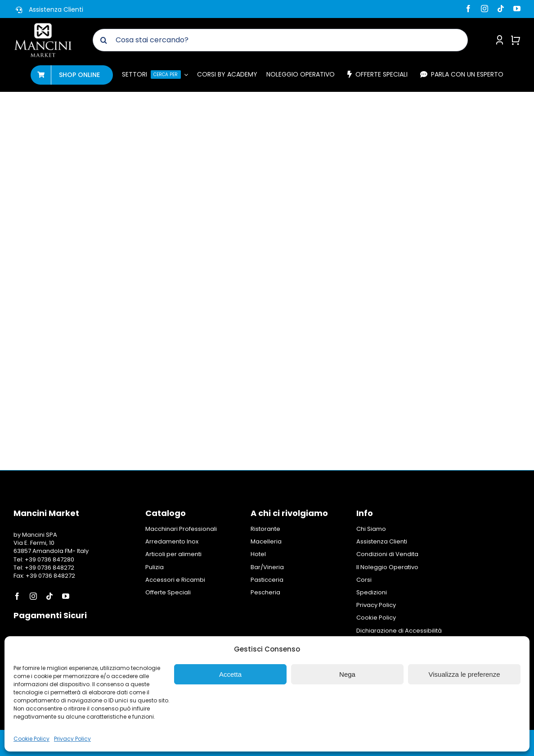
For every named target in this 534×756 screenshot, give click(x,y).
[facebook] (468, 9)
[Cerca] (104, 40)
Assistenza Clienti (56, 9)
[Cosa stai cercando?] (280, 40)
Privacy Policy (72, 739)
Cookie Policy (31, 739)
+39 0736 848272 (49, 568)
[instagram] (485, 9)
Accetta (230, 674)
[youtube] (517, 9)
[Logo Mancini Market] (43, 26)
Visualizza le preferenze (464, 674)
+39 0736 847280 (49, 559)
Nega (347, 674)
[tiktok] (501, 9)
